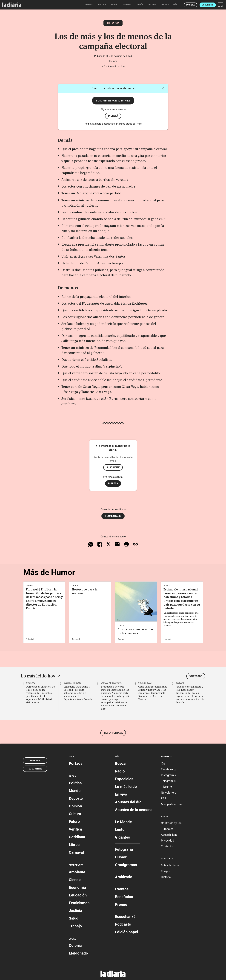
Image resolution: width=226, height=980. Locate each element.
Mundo (75, 791)
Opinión (75, 806)
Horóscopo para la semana (85, 591)
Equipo (165, 871)
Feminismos (79, 903)
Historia (166, 877)
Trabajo (75, 926)
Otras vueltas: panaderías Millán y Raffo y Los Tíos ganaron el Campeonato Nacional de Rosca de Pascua (153, 693)
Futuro (74, 822)
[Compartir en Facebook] (100, 544)
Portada (76, 764)
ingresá (113, 116)
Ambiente (77, 872)
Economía (77, 887)
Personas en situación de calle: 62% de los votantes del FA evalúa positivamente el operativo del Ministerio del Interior (40, 694)
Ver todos (196, 676)
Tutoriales (167, 829)
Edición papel (126, 932)
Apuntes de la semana (134, 810)
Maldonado (78, 953)
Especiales (124, 779)
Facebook (168, 769)
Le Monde (123, 822)
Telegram (168, 781)
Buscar (121, 764)
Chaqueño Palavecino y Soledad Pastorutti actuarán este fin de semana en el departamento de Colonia (78, 693)
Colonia (75, 946)
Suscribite (208, 5)
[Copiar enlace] (135, 544)
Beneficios (124, 897)
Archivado (124, 877)
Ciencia (75, 880)
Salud (74, 918)
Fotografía (124, 849)
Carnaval (76, 852)
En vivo (121, 794)
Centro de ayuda (171, 823)
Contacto (167, 846)
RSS (164, 798)
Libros (74, 845)
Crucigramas (126, 865)
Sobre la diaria (170, 865)
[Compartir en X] (109, 544)
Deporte (76, 798)
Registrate (90, 124)
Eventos (122, 889)
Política (75, 783)
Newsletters (169, 793)
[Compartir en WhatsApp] (91, 544)
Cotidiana (77, 837)
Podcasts (123, 924)
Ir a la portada (113, 733)
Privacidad (167, 841)
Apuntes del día (128, 802)
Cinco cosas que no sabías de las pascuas (136, 631)
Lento (120, 830)
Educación (78, 895)
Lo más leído (126, 787)
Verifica (75, 829)
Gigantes (122, 837)
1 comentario (113, 516)
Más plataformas (172, 804)
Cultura (75, 814)
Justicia (75, 911)
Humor (113, 23)
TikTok (166, 787)
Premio (121, 904)
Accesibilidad (169, 835)
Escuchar (125, 917)
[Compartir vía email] (117, 544)
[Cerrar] (163, 88)
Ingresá (191, 5)
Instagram (169, 775)
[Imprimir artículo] (126, 544)
